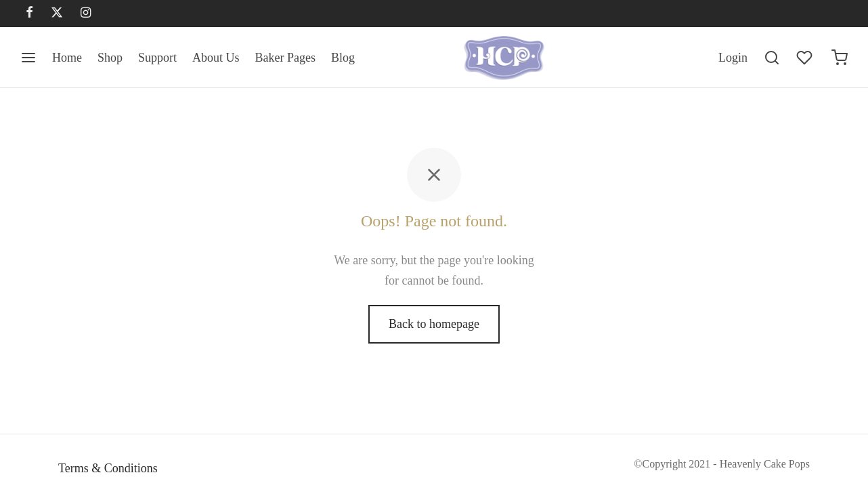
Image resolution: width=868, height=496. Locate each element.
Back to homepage (434, 324)
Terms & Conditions (108, 468)
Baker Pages (285, 58)
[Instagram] (86, 14)
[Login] (733, 58)
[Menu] (28, 58)
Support (157, 58)
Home (67, 58)
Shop (110, 58)
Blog (343, 58)
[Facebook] (29, 14)
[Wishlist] (806, 58)
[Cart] (840, 58)
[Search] (772, 58)
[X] (57, 14)
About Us (216, 58)
